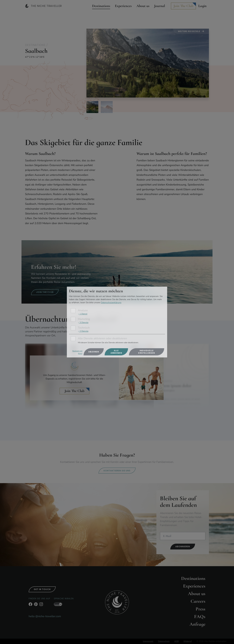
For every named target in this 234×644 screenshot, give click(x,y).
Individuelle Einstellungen (147, 352)
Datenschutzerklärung (111, 303)
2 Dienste (83, 331)
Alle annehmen (116, 352)
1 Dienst (83, 314)
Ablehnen (94, 352)
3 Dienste (83, 322)
